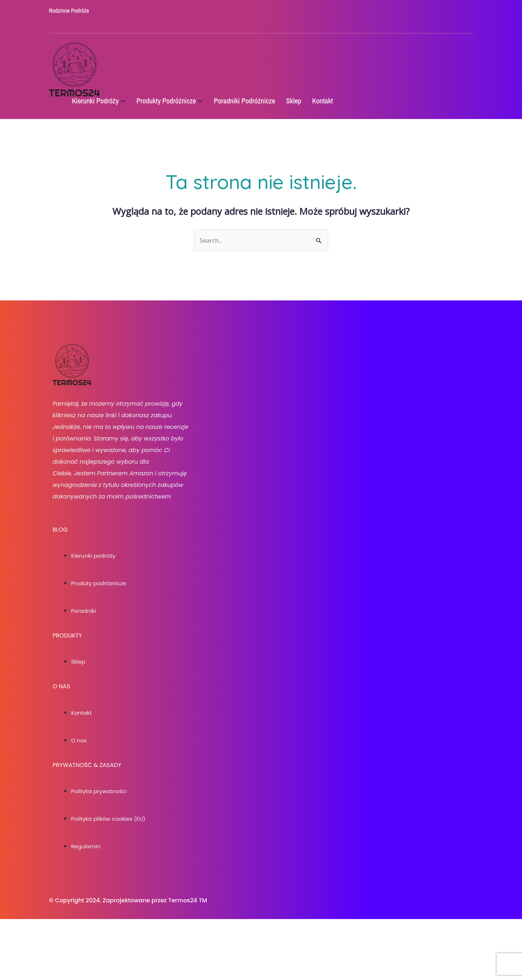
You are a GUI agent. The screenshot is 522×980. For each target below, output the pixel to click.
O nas (79, 765)
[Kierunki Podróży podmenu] (136, 101)
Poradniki (84, 635)
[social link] (220, 19)
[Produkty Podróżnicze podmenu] (213, 101)
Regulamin (87, 894)
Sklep (79, 686)
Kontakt (82, 737)
